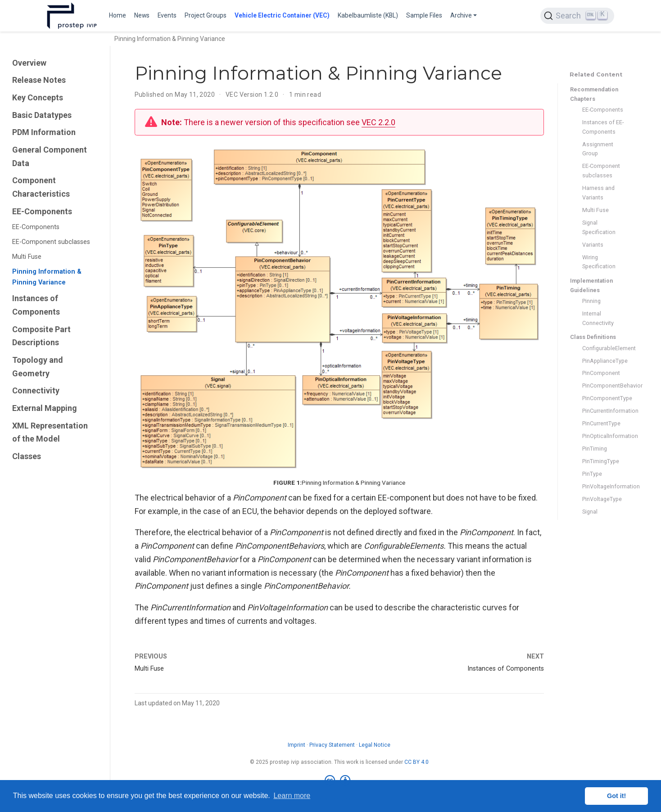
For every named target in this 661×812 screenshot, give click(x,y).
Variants (593, 245)
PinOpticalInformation (606, 436)
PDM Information (44, 132)
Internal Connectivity (598, 318)
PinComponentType (606, 398)
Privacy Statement (332, 745)
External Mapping (45, 408)
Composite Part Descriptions (41, 336)
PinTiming (595, 449)
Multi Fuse (27, 257)
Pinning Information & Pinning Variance (47, 277)
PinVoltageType (602, 499)
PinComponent (601, 373)
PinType (592, 474)
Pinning (591, 301)
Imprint (297, 745)
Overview (29, 63)
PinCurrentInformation (606, 411)
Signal (590, 512)
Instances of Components (36, 305)
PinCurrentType (601, 423)
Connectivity (36, 390)
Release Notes (39, 80)
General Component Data (50, 156)
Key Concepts (38, 97)
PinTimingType (601, 461)
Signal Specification (599, 227)
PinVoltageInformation (606, 486)
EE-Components (42, 211)
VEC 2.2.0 (378, 122)
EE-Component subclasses (51, 242)
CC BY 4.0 (417, 762)
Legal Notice (375, 745)
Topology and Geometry (38, 367)
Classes (27, 456)
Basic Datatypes (42, 115)
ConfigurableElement (606, 348)
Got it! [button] (616, 796)
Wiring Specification (599, 262)
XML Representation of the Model (50, 432)
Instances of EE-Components (603, 127)
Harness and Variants (598, 193)
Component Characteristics (41, 187)
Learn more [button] (292, 796)
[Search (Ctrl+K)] (577, 16)
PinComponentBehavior (606, 386)
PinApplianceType (605, 361)
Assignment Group (598, 149)
